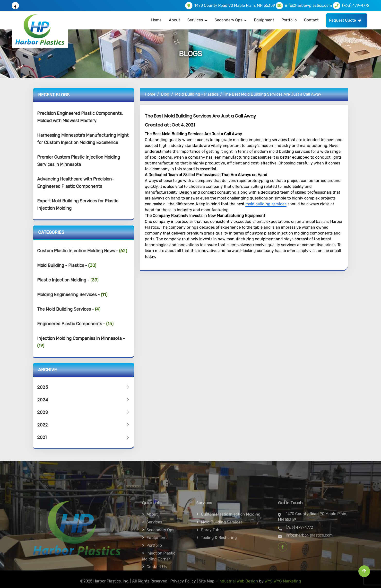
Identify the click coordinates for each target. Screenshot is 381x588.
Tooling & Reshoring (219, 574)
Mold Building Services (222, 558)
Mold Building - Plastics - (67, 265)
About (174, 20)
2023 (84, 412)
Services (154, 558)
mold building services (266, 204)
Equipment (264, 20)
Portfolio (289, 20)
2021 (84, 437)
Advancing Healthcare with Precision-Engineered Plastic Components (76, 183)
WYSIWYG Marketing (283, 584)
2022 (84, 425)
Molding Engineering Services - (72, 295)
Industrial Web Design (238, 584)
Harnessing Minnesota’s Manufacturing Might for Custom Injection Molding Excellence (83, 139)
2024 (84, 400)
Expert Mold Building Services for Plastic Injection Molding (78, 205)
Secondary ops (160, 566)
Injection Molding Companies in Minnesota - (81, 342)
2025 (84, 387)
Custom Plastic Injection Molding (231, 550)
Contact (311, 20)
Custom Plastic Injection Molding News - (82, 251)
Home (156, 20)
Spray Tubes (212, 566)
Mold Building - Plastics (197, 94)
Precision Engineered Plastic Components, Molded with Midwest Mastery (80, 117)
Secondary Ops (228, 20)
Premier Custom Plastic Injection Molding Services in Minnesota (79, 161)
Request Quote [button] (345, 20)
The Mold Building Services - (69, 309)
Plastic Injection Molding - (68, 280)
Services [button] (195, 20)
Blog (165, 94)
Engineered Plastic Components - (75, 324)
